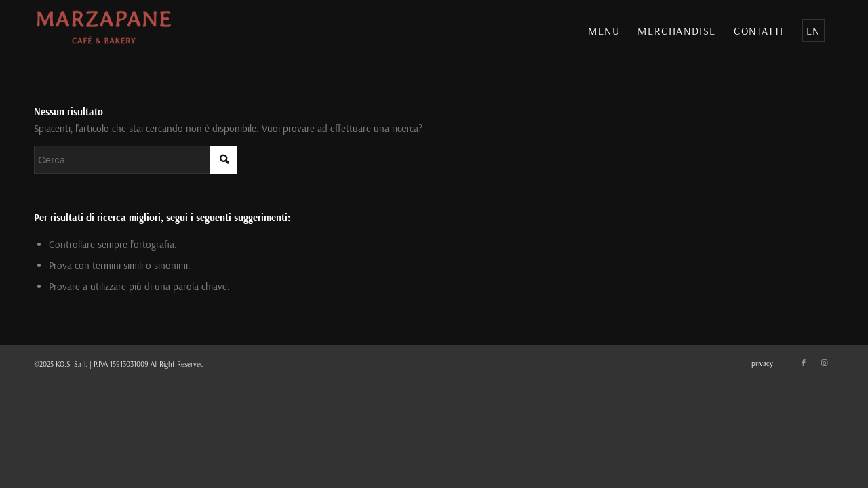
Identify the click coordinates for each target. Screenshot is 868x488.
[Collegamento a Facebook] (804, 363)
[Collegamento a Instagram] (824, 363)
